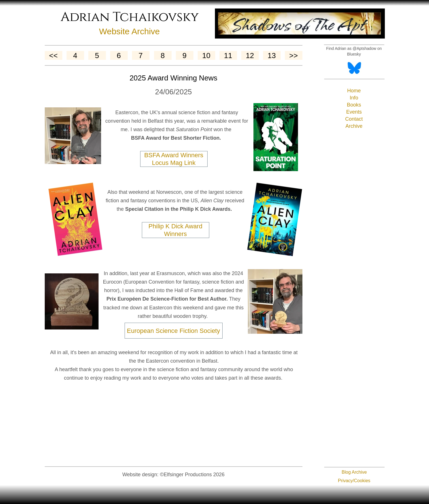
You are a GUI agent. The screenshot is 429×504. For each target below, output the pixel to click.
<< (53, 56)
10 (206, 56)
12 (250, 56)
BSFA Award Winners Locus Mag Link (174, 159)
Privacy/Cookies (354, 481)
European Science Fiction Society (173, 331)
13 (272, 56)
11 (228, 56)
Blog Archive (354, 472)
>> (293, 56)
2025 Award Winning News (173, 78)
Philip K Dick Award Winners (175, 230)
